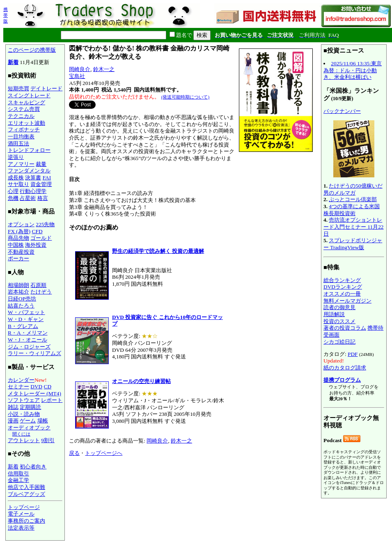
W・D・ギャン (26, 319)
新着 (13, 62)
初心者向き (33, 467)
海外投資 (36, 245)
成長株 (16, 178)
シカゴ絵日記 (339, 342)
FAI (47, 178)
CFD (37, 231)
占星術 (28, 198)
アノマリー (21, 164)
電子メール (21, 514)
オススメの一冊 (342, 294)
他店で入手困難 (26, 487)
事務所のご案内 (26, 521)
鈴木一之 (104, 69)
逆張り (16, 157)
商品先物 (18, 238)
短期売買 (18, 88)
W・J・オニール (28, 340)
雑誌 (13, 407)
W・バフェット (26, 312)
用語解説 (334, 314)
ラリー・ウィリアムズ (34, 353)
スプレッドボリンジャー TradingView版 (353, 244)
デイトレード (46, 88)
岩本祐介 (18, 292)
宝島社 (77, 76)
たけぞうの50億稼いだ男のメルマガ (353, 189)
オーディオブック (29, 428)
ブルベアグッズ (26, 494)
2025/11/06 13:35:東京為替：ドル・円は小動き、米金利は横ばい (353, 70)
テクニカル (21, 116)
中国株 (16, 245)
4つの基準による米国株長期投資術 (352, 210)
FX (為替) (19, 231)
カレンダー (21, 380)
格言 (43, 198)
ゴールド (41, 238)
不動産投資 (21, 252)
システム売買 (24, 109)
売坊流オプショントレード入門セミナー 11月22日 (354, 227)
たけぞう (41, 292)
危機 (13, 198)
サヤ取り (18, 184)
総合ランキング (342, 280)
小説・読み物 (24, 414)
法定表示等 (21, 528)
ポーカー (18, 258)
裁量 (41, 164)
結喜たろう (21, 306)
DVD (36, 387)
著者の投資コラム (345, 328)
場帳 (43, 421)
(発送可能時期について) (185, 97)
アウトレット (24, 440)
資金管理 (41, 184)
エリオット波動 (26, 123)
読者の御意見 (339, 307)
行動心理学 (33, 191)
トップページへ (104, 453)
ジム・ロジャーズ (29, 347)
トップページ (24, 507)
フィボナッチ (24, 130)
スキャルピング (26, 102)
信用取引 (18, 474)
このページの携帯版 (32, 50)
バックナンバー (342, 111)
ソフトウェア (24, 400)
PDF (353, 354)
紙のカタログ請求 (345, 368)
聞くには (21, 434)
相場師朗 (18, 285)
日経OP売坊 (22, 299)
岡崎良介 (80, 69)
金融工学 (18, 480)
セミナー (18, 387)
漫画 (13, 421)
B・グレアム (23, 326)
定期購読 (30, 407)
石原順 (38, 285)
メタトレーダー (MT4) (34, 393)
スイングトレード (29, 95)
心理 (13, 191)
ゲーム (28, 421)
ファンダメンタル (29, 171)
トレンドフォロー (29, 150)
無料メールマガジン (347, 301)
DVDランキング (343, 287)
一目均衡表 (21, 136)
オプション (21, 224)
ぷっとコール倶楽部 (353, 199)
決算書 (33, 178)
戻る (74, 453)
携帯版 (6, 15)
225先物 (45, 224)
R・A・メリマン (28, 333)
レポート (52, 400)
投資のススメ (339, 321)
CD (48, 387)
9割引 (48, 440)
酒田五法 (18, 143)
